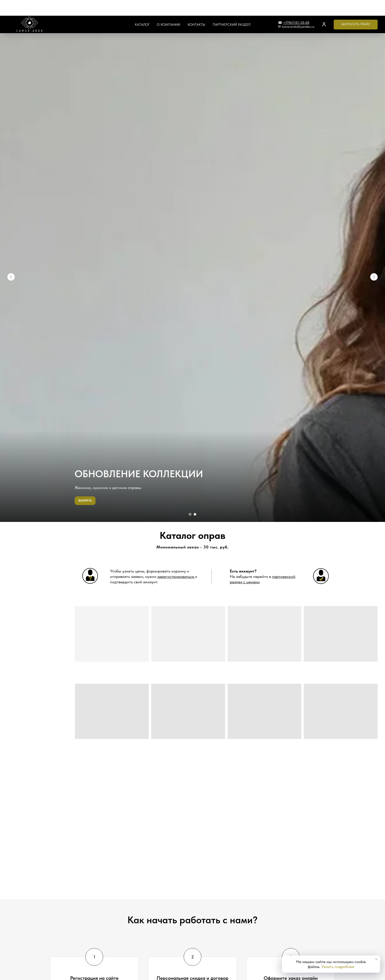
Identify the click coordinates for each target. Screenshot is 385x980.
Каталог (142, 9)
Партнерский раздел (232, 9)
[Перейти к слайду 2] (195, 514)
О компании (169, 9)
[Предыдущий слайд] (11, 257)
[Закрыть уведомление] (376, 959)
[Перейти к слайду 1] (190, 514)
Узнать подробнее (338, 966)
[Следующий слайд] (374, 257)
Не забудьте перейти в (263, 576)
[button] (324, 8)
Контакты (196, 9)
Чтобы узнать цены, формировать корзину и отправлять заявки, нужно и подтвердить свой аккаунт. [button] (154, 576)
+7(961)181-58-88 (296, 7)
